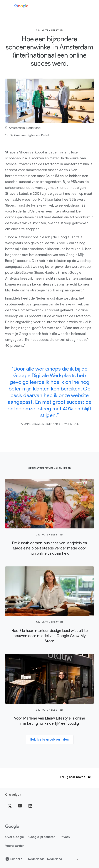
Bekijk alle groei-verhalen (50, 740)
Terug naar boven (75, 777)
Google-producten (42, 837)
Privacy (65, 837)
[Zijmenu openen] (8, 6)
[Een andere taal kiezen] (54, 859)
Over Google (15, 837)
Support (14, 859)
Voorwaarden (15, 846)
